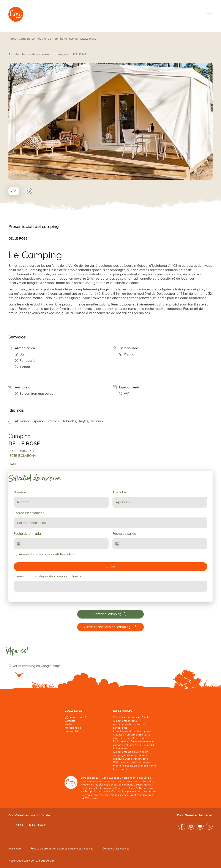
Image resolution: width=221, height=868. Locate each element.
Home (12, 39)
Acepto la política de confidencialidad (45, 554)
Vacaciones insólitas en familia (132, 717)
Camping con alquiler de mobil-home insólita (48, 39)
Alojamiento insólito (125, 721)
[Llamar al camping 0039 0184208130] (110, 614)
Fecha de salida (124, 534)
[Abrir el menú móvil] (210, 14)
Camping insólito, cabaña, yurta (132, 731)
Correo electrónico (29, 513)
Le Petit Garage (45, 861)
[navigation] (86, 724)
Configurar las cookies (116, 849)
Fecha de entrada (27, 534)
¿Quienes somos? (75, 717)
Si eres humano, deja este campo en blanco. (47, 576)
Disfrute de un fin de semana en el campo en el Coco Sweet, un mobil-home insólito (134, 745)
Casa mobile (72, 731)
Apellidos (119, 492)
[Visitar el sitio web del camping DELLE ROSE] (110, 627)
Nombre (20, 492)
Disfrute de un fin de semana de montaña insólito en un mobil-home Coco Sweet (134, 766)
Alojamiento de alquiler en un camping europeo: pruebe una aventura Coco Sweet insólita (131, 755)
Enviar (110, 566)
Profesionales (73, 728)
